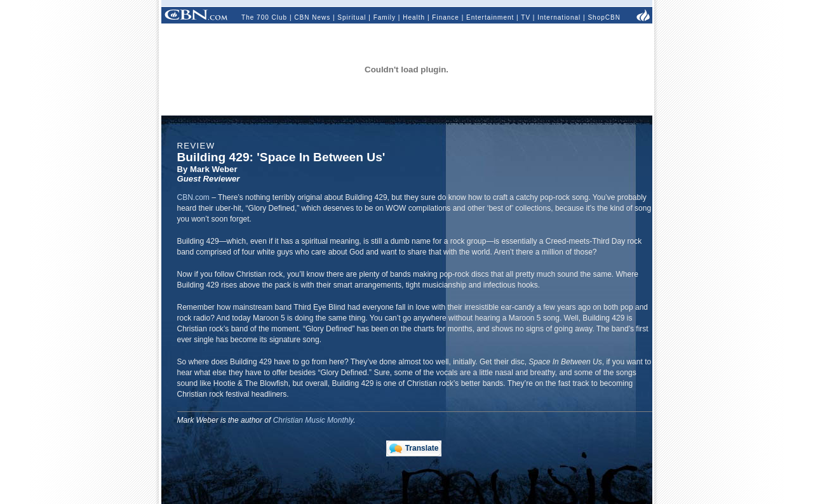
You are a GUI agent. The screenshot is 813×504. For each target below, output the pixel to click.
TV (526, 17)
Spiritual (352, 17)
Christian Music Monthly (313, 420)
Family (385, 17)
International (559, 17)
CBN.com (193, 197)
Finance (446, 17)
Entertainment (490, 17)
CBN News (312, 17)
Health (414, 17)
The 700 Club (264, 17)
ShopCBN (604, 17)
